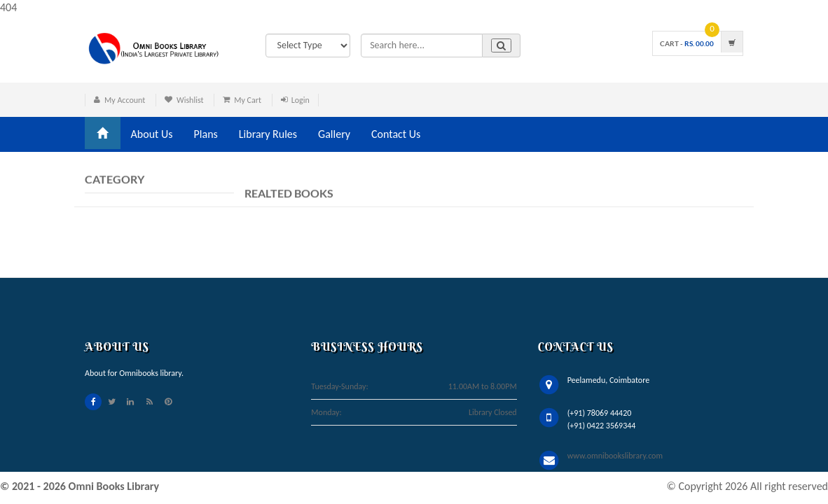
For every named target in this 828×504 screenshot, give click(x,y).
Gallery (334, 134)
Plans (206, 134)
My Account (125, 100)
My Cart (248, 100)
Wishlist (190, 100)
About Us (152, 134)
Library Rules (268, 134)
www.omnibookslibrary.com (615, 456)
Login (301, 100)
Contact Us (396, 134)
